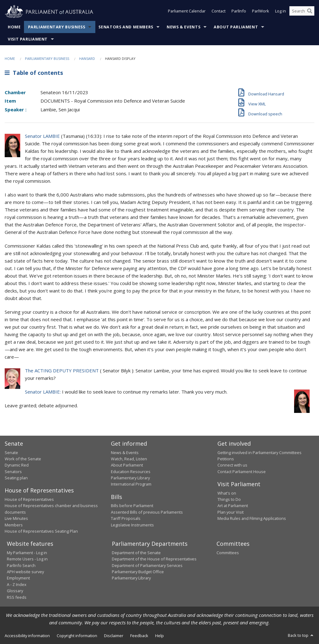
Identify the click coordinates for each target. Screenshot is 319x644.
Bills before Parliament (132, 506)
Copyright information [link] (77, 636)
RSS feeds (17, 597)
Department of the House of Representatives (154, 559)
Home (14, 27)
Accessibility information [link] (27, 636)
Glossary (15, 591)
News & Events (183, 27)
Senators (13, 472)
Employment (18, 578)
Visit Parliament (28, 39)
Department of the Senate (136, 553)
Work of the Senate (23, 459)
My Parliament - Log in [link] (27, 553)
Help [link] (159, 636)
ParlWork (261, 12)
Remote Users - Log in (27, 559)
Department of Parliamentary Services (147, 565)
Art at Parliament (233, 506)
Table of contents (34, 73)
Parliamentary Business (57, 27)
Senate (11, 453)
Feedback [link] (139, 636)
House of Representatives (29, 499)
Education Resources (131, 472)
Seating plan (16, 478)
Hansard (87, 58)
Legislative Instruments (132, 525)
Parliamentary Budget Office (138, 572)
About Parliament (236, 27)
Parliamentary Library (130, 478)
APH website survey (25, 572)
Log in (281, 12)
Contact (219, 12)
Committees (228, 553)
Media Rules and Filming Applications (252, 518)
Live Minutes (16, 518)
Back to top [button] (301, 635)
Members (14, 525)
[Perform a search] (310, 12)
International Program (131, 484)
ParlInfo (239, 12)
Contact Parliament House (242, 472)
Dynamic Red (17, 465)
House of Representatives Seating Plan (41, 531)
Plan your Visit (231, 512)
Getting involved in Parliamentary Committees (259, 453)
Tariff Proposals (126, 518)
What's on (227, 493)
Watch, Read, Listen (129, 459)
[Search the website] (302, 12)
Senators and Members (126, 27)
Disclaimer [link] (114, 636)
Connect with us (232, 465)
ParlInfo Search (21, 565)
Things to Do (229, 499)
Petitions (226, 459)
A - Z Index (17, 584)
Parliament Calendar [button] (187, 12)
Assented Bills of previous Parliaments (147, 512)
